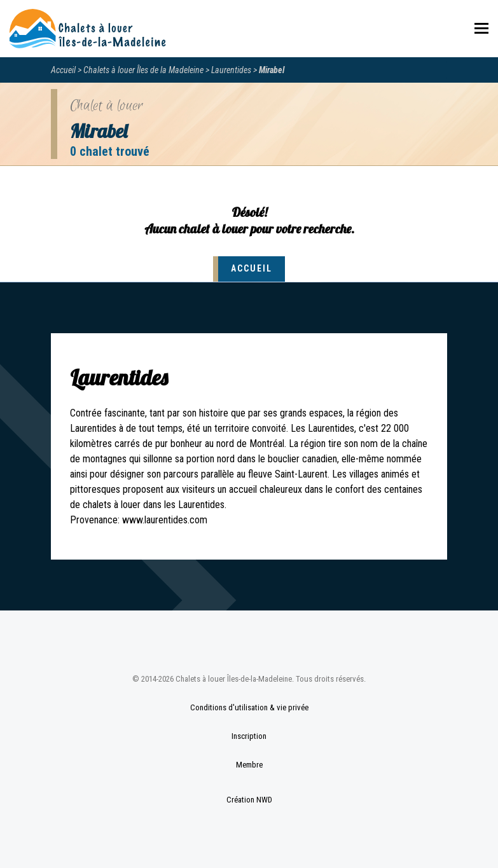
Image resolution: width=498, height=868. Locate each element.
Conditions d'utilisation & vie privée (249, 707)
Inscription (249, 736)
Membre (249, 765)
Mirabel (272, 70)
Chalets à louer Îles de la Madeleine (143, 70)
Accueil (63, 70)
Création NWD (249, 800)
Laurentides (231, 70)
